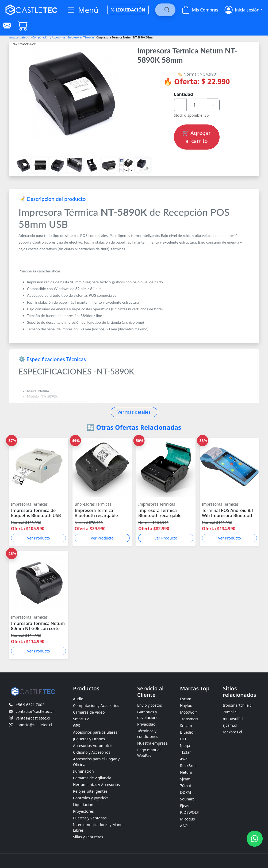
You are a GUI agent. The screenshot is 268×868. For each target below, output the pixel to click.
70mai (185, 786)
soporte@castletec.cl (34, 725)
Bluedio (187, 732)
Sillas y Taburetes (88, 837)
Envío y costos (150, 705)
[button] (244, 10)
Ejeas (185, 806)
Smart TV (81, 719)
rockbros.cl (232, 732)
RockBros (188, 766)
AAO (184, 826)
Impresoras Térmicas (81, 37)
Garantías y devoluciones (149, 715)
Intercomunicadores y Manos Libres (99, 827)
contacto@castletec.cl (35, 711)
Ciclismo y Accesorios (92, 752)
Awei (184, 759)
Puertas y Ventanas (90, 818)
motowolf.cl (233, 719)
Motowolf (188, 712)
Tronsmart (189, 719)
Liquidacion (83, 805)
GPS (76, 726)
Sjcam (185, 779)
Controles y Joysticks (91, 798)
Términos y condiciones (148, 734)
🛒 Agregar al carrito (197, 137)
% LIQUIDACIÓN (128, 10)
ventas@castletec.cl (33, 718)
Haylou (186, 705)
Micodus (187, 819)
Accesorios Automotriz (93, 746)
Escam (186, 699)
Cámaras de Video (89, 712)
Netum (186, 772)
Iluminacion (83, 771)
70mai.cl (230, 712)
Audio (78, 699)
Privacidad (146, 724)
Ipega (185, 746)
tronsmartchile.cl (238, 705)
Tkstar (185, 752)
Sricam (186, 726)
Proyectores (83, 811)
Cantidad (183, 94)
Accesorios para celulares (95, 732)
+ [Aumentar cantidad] (213, 105)
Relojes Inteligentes (90, 791)
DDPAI (186, 792)
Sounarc (187, 799)
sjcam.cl (230, 725)
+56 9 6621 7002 (30, 705)
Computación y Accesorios (49, 37)
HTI (183, 739)
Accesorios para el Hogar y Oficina (96, 762)
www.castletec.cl (19, 37)
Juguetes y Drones (89, 739)
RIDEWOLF (189, 812)
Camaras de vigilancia (92, 778)
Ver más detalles (134, 412)
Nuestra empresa (152, 743)
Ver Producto (38, 538)
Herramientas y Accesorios (96, 785)
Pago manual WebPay (149, 753)
